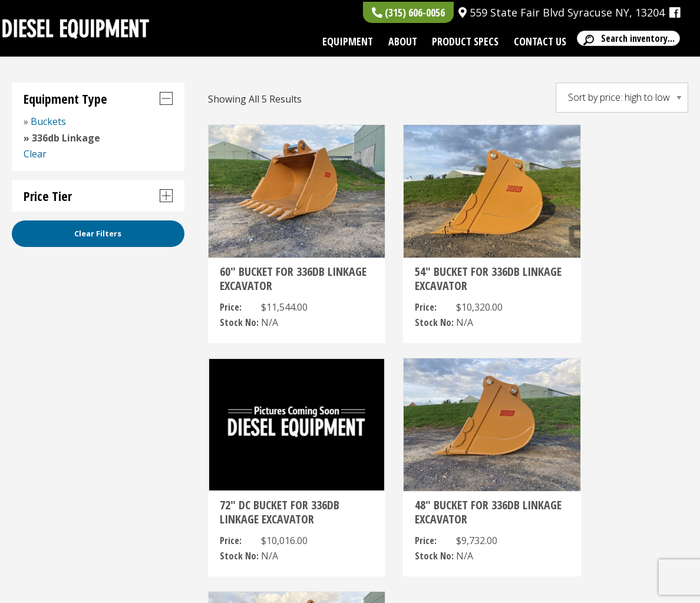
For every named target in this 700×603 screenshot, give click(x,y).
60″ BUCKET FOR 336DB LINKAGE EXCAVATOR (272, 257)
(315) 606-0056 (402, 17)
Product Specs (459, 45)
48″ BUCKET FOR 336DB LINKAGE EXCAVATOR (272, 468)
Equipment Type (65, 98)
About (396, 45)
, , (558, 570)
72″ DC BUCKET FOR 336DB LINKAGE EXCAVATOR (611, 257)
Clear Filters (98, 233)
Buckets (48, 121)
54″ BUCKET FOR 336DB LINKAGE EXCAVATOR (438, 257)
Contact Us (534, 45)
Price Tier (48, 196)
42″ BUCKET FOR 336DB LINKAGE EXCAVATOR (438, 468)
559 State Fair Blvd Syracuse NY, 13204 (554, 17)
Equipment (341, 45)
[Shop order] (622, 98)
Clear (35, 154)
